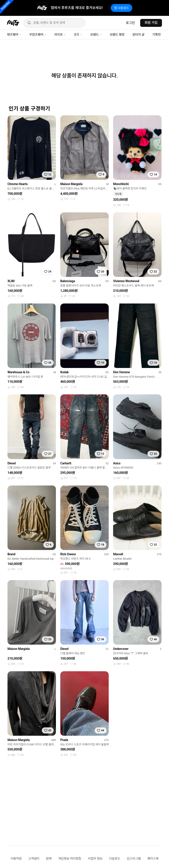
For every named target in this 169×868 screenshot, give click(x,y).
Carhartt (66, 463)
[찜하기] (48, 175)
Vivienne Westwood (126, 281)
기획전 (156, 35)
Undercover (121, 649)
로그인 (130, 23)
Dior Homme (121, 372)
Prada (64, 740)
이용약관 (16, 859)
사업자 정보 (95, 859)
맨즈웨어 (14, 35)
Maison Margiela (71, 184)
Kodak (64, 372)
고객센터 (34, 859)
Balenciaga (68, 281)
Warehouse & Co (18, 372)
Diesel (12, 463)
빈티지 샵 (138, 35)
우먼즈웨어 (38, 35)
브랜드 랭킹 (117, 35)
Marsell (118, 554)
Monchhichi (121, 184)
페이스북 (153, 859)
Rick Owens (68, 554)
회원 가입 (151, 23)
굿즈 (78, 35)
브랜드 (96, 35)
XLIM (11, 281)
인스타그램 (134, 859)
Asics (117, 463)
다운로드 (115, 859)
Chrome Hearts (18, 184)
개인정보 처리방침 (70, 859)
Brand (11, 554)
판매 (49, 859)
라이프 (60, 35)
